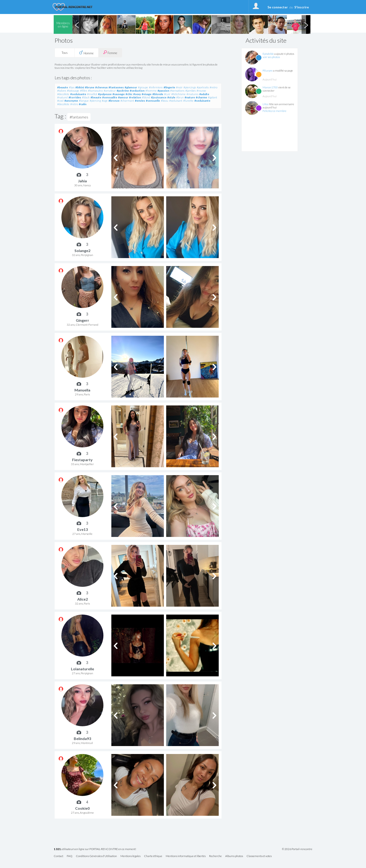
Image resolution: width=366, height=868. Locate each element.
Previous (77, 24)
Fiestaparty (82, 460)
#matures (192, 94)
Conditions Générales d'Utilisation (96, 856)
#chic (129, 94)
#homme (151, 91)
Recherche (215, 856)
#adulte (204, 94)
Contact (58, 856)
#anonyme (71, 101)
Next (306, 24)
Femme (110, 53)
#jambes (190, 91)
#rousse (201, 91)
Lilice (266, 104)
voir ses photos (271, 57)
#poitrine (123, 91)
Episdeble (268, 54)
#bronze (114, 101)
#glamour (131, 87)
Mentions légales (130, 856)
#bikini (80, 87)
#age (105, 101)
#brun (180, 97)
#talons (62, 91)
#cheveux (101, 87)
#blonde (158, 94)
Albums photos (234, 856)
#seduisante (78, 94)
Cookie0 (82, 808)
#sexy (137, 94)
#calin (83, 104)
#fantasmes (116, 87)
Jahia (82, 181)
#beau (165, 101)
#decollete (63, 94)
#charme (201, 97)
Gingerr (83, 320)
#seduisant (176, 101)
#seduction (137, 91)
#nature (190, 97)
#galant (213, 97)
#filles (84, 91)
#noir (179, 87)
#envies (140, 101)
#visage (147, 94)
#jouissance (159, 97)
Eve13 (83, 529)
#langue (84, 101)
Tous (65, 53)
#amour (123, 97)
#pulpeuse (105, 94)
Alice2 (83, 599)
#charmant (127, 101)
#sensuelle (153, 101)
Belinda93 (82, 738)
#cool (60, 101)
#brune (90, 87)
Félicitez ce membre (274, 111)
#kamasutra (95, 91)
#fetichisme (178, 94)
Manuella (82, 390)
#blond (146, 97)
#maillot (92, 94)
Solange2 (82, 251)
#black (86, 97)
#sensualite (110, 97)
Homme (86, 53)
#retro (213, 87)
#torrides (75, 97)
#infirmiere (156, 87)
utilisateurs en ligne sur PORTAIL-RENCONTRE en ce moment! (95, 849)
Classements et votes (259, 856)
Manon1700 (270, 87)
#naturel (62, 97)
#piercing (95, 101)
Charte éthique (153, 856)
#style (171, 97)
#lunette (188, 101)
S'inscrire (302, 7)
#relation (135, 97)
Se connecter (278, 7)
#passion (163, 91)
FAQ (70, 856)
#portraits (203, 87)
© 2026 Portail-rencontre (297, 849)
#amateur (110, 91)
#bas (72, 87)
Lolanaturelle (83, 669)
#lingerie (169, 87)
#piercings (190, 87)
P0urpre (268, 71)
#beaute (63, 87)
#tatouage (73, 91)
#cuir (167, 94)
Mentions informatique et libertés (186, 856)
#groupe (143, 87)
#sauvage (119, 94)
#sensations (177, 91)
